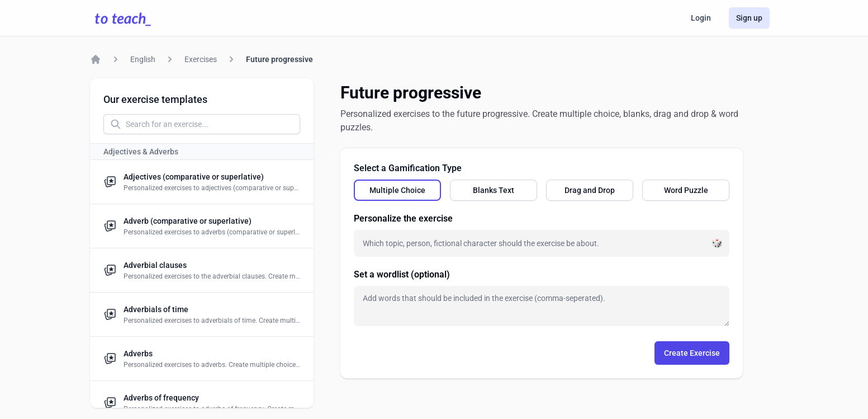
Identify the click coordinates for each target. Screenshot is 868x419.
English (143, 59)
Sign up (749, 18)
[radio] (397, 190)
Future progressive (279, 59)
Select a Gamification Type (408, 168)
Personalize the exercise (403, 218)
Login (701, 18)
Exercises (201, 59)
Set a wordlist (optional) (402, 274)
